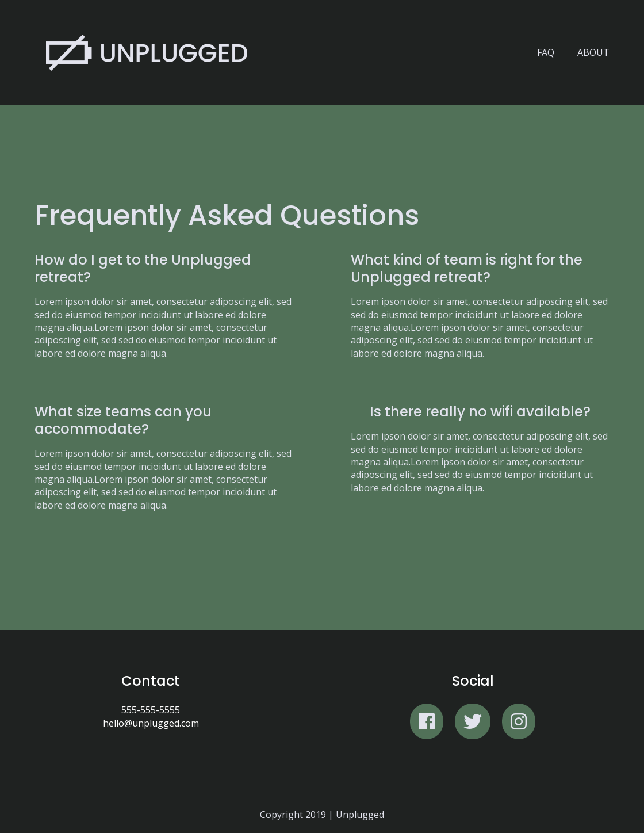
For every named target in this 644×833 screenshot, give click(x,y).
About (593, 52)
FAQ (546, 52)
